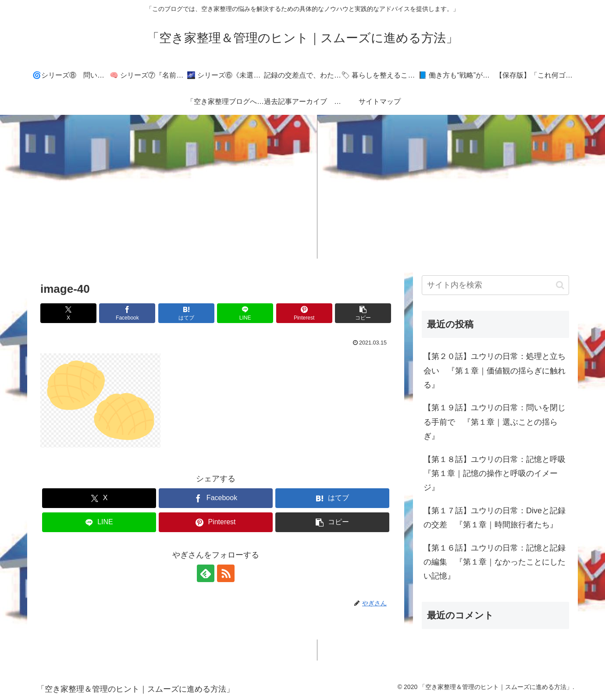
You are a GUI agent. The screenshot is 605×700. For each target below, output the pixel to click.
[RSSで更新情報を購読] (226, 573)
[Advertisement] (302, 187)
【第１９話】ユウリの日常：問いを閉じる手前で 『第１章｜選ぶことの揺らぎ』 (495, 422)
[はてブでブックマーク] (186, 313)
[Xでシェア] (68, 313)
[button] (363, 313)
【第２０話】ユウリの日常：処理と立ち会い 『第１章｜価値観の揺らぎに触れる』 (495, 371)
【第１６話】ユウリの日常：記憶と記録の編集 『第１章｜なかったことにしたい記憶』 (495, 562)
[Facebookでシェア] (127, 313)
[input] (495, 285)
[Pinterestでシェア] (304, 313)
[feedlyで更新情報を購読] (206, 573)
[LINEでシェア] (245, 313)
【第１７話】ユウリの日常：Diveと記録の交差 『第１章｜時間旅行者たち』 (495, 518)
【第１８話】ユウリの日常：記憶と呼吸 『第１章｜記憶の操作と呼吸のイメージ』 (496, 474)
